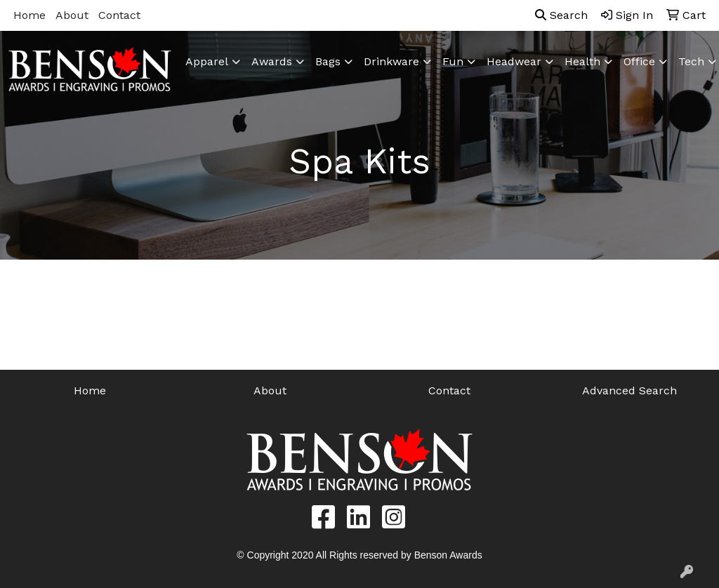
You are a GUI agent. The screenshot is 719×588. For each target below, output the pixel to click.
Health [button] (582, 61)
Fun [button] (453, 61)
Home (29, 15)
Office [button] (639, 61)
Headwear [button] (514, 61)
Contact (119, 15)
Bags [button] (328, 61)
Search (561, 15)
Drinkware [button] (391, 61)
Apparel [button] (207, 61)
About (72, 15)
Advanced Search (629, 390)
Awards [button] (272, 61)
